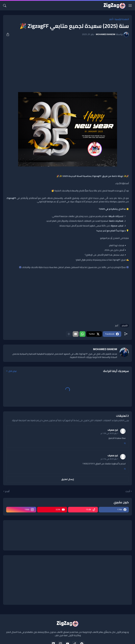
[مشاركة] (9, 34)
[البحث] (5, 6)
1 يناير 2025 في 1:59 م (109, 433)
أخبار (111, 19)
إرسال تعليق (68, 479)
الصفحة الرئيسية (122, 19)
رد (125, 443)
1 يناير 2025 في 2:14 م (109, 459)
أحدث (128, 491)
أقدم (7, 491)
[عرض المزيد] (69, 334)
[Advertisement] (67, 63)
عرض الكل (13, 371)
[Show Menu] (130, 6)
